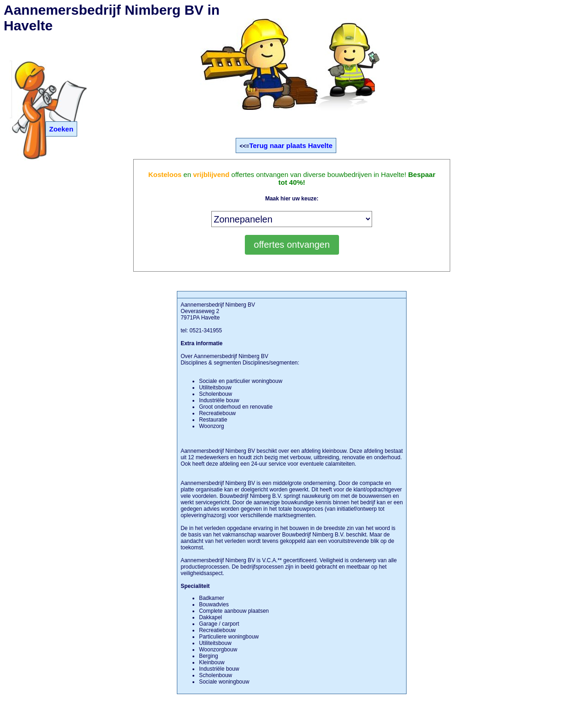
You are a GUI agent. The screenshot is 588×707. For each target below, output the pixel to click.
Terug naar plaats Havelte (291, 145)
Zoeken (61, 129)
